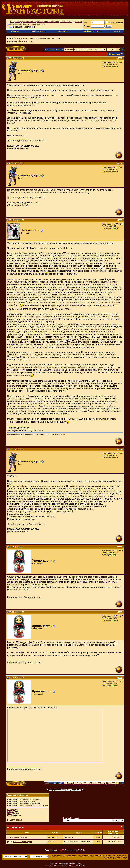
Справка (15, 31)
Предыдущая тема (57, 790)
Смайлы (11, 812)
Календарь (63, 31)
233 (113, 49)
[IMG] (10, 814)
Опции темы (115, 54)
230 (100, 49)
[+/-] (117, 66)
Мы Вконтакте (120, 856)
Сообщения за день (92, 31)
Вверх (124, 858)
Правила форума (15, 820)
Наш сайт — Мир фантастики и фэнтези (86, 856)
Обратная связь (58, 856)
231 (104, 49)
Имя (86, 22)
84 (82, 49)
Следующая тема (74, 790)
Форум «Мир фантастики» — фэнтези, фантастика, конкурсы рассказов (41, 22)
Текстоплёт (30, 230)
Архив (109, 856)
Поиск (117, 31)
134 (86, 49)
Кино (45, 24)
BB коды (11, 810)
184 (90, 49)
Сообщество (38, 31)
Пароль (87, 26)
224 (95, 49)
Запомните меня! (115, 23)
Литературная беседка (17, 837)
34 (78, 49)
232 (109, 49)
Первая (69, 49)
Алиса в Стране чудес (22, 842)
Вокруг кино (28, 41)
